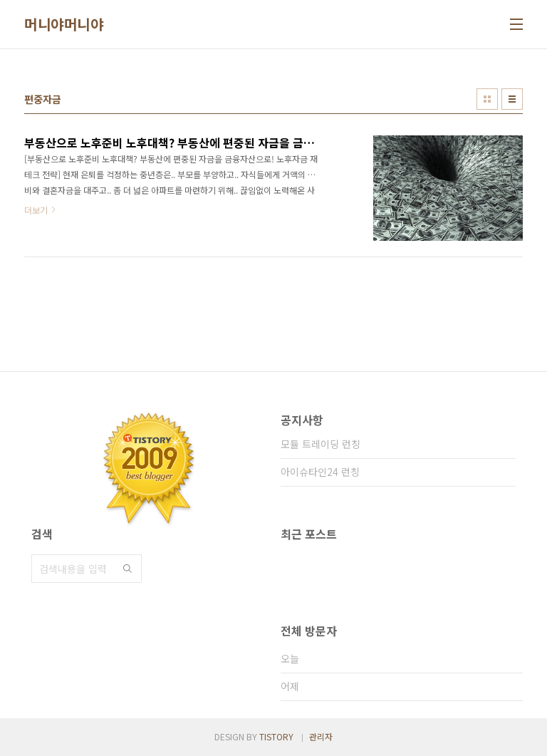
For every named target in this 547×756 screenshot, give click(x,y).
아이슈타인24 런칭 (320, 472)
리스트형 (512, 99)
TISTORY (276, 736)
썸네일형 (487, 99)
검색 (127, 569)
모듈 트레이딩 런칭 (321, 444)
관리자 (321, 736)
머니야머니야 (64, 24)
